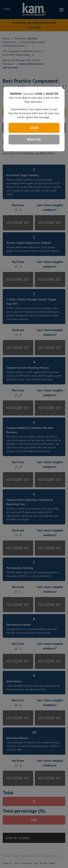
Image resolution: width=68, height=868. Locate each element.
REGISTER (34, 140)
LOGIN (34, 128)
